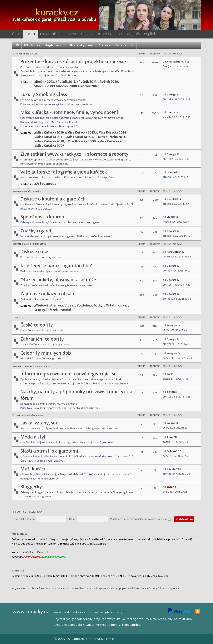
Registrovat (54, 45)
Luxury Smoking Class (44, 95)
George (171, 95)
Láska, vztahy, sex (39, 423)
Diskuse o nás (35, 252)
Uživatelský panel (81, 45)
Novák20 (172, 199)
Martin (45, 553)
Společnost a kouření (43, 217)
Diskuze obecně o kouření (27, 191)
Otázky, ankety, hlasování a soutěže (58, 280)
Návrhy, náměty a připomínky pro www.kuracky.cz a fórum (76, 395)
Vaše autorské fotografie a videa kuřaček (64, 172)
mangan (172, 325)
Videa (69, 306)
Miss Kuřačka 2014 (112, 133)
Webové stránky (49, 306)
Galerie (121, 45)
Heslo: (73, 519)
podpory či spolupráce (124, 625)
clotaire (172, 392)
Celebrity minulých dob (46, 353)
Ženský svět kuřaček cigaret (29, 415)
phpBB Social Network (133, 588)
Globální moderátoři (54, 557)
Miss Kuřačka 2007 (50, 146)
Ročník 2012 (66, 82)
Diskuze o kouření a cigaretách (53, 199)
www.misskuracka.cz (68, 612)
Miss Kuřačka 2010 (50, 141)
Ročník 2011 (87, 82)
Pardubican (174, 252)
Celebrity (18, 317)
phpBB (35, 588)
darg (170, 374)
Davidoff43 (174, 469)
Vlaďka (171, 217)
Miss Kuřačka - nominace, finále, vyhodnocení (69, 112)
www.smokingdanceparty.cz (106, 612)
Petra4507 (174, 451)
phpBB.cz (173, 588)
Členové (105, 45)
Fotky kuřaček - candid (54, 310)
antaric (171, 487)
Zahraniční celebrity (42, 339)
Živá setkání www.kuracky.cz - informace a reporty (74, 154)
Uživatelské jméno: (24, 519)
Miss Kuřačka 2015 (81, 133)
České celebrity (37, 325)
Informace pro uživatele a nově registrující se (68, 374)
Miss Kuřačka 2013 (50, 137)
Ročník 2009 (45, 86)
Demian (171, 112)
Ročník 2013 (45, 82)
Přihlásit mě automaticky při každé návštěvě (140, 519)
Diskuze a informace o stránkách (32, 366)
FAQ (14, 588)
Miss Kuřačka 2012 (81, 137)
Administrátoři (32, 557)
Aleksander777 (176, 62)
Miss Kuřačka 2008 (113, 141)
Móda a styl (33, 437)
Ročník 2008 (68, 86)
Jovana (171, 423)
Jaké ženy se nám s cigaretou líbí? (56, 266)
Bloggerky (31, 487)
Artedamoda (46, 184)
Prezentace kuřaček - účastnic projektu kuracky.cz (73, 62)
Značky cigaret (36, 231)
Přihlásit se (32, 45)
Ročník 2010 (109, 82)
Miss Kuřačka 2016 (50, 133)
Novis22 (163, 576)
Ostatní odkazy (118, 306)
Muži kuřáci (33, 469)
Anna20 (172, 437)
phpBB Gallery (109, 588)
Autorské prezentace (25, 54)
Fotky (98, 306)
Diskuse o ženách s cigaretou (30, 244)
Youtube (83, 306)
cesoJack (172, 172)
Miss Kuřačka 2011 (111, 137)
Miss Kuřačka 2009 (82, 141)
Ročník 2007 (90, 86)
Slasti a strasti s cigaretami (49, 451)
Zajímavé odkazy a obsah (47, 294)
